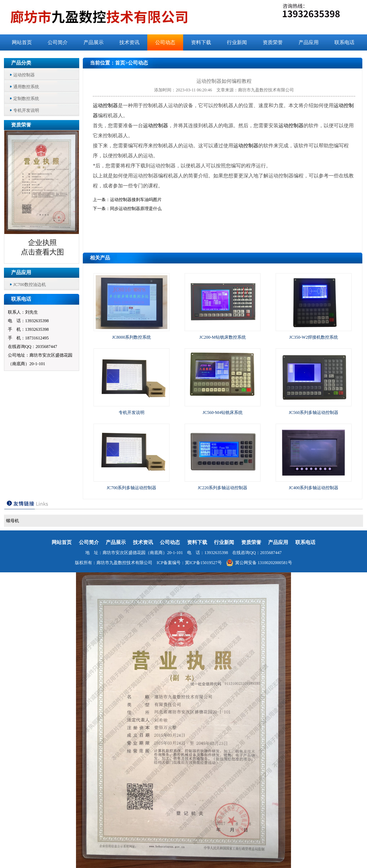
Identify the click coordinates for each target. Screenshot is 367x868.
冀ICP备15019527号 (203, 563)
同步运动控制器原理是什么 (136, 209)
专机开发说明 (26, 110)
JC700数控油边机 (30, 285)
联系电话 (344, 42)
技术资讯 (129, 42)
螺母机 (13, 521)
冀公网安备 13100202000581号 (259, 563)
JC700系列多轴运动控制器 (132, 488)
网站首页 (22, 42)
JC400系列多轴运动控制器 (314, 488)
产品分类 (21, 63)
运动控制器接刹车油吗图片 (136, 200)
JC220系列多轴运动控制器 (223, 488)
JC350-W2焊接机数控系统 (314, 337)
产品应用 (309, 42)
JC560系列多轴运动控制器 (314, 412)
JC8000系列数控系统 (132, 337)
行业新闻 (237, 42)
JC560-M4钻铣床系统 (222, 412)
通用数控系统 (26, 87)
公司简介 (58, 42)
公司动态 (165, 42)
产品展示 (94, 42)
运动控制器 (24, 75)
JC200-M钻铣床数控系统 (222, 337)
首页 (120, 63)
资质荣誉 (273, 42)
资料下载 (201, 42)
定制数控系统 (26, 99)
